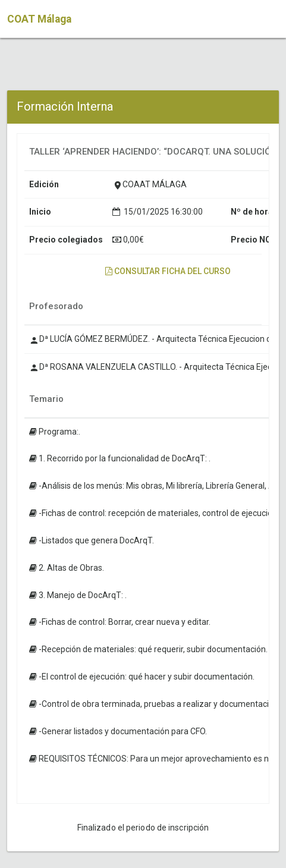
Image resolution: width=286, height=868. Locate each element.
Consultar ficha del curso (168, 271)
